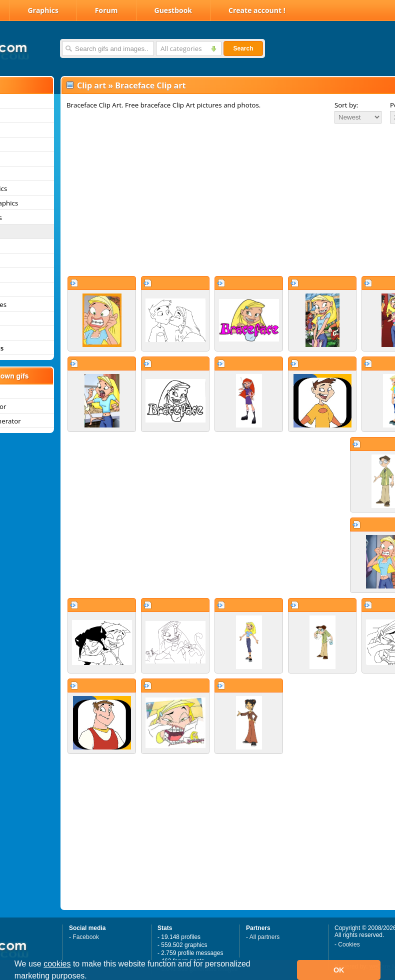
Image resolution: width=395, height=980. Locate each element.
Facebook (86, 937)
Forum (106, 10)
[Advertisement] (207, 199)
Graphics (43, 10)
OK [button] (339, 970)
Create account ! (257, 10)
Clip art (91, 85)
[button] (90, 977)
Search (243, 48)
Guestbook (173, 10)
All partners (265, 937)
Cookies (349, 944)
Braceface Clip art (150, 85)
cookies (57, 964)
